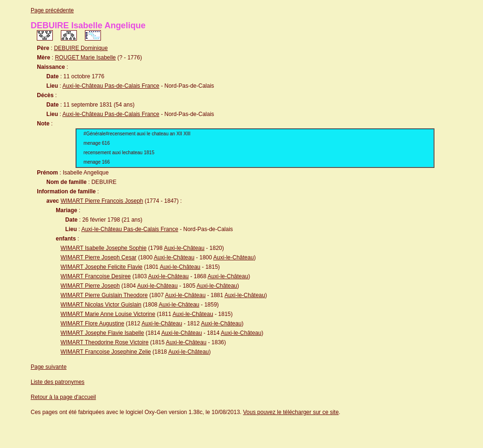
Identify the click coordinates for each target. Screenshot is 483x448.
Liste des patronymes (58, 382)
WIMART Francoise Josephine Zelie (106, 352)
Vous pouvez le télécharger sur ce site (291, 412)
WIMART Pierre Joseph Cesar (98, 257)
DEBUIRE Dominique (81, 48)
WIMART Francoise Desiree (96, 276)
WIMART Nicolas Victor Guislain (101, 305)
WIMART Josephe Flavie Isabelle (102, 333)
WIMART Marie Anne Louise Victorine (108, 314)
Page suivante (49, 367)
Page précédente (52, 10)
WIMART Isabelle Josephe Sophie (103, 248)
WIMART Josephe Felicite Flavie (101, 267)
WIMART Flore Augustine (92, 324)
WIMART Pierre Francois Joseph (102, 201)
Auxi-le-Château (184, 248)
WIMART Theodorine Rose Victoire (104, 342)
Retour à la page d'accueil (63, 397)
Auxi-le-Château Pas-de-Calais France (111, 86)
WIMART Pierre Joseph (90, 286)
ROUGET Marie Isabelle (85, 58)
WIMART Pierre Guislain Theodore (104, 295)
